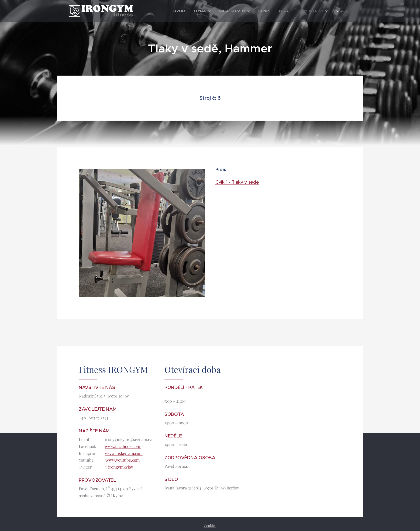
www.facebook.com (123, 446)
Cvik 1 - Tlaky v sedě (237, 182)
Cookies (210, 526)
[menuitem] (165, 11)
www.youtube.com (123, 460)
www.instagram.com (124, 453)
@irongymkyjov (119, 467)
